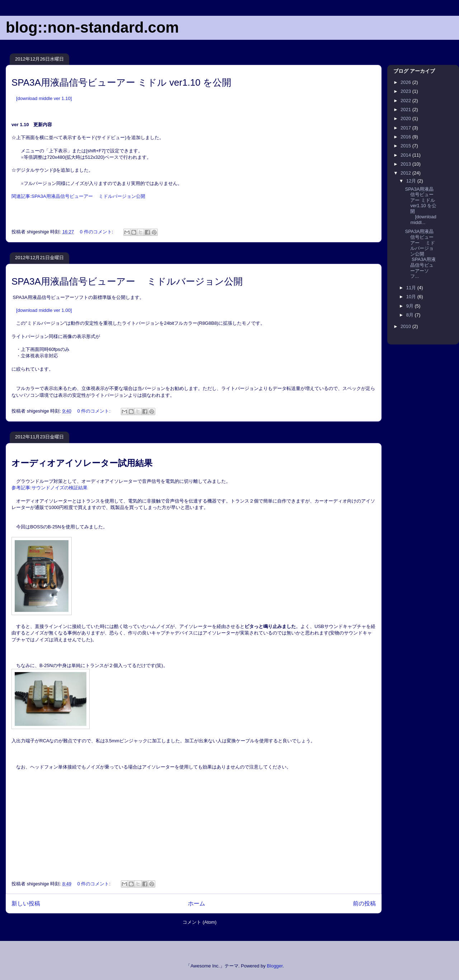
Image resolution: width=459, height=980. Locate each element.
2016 (406, 137)
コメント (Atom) (200, 922)
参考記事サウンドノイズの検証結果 (49, 488)
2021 (406, 110)
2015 (406, 146)
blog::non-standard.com (92, 27)
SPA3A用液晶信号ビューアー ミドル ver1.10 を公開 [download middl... (421, 206)
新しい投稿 (26, 903)
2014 (406, 155)
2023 (406, 91)
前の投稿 (364, 903)
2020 (406, 118)
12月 (412, 181)
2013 (406, 164)
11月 (412, 288)
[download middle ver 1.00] (44, 310)
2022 (406, 101)
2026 (406, 82)
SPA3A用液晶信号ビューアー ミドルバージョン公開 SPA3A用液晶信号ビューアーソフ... (420, 254)
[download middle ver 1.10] (44, 98)
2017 (406, 128)
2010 (406, 326)
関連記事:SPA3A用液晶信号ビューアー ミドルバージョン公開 (78, 196)
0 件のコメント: (97, 232)
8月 (411, 315)
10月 (412, 297)
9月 (411, 306)
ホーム (197, 903)
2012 (406, 173)
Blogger (275, 966)
